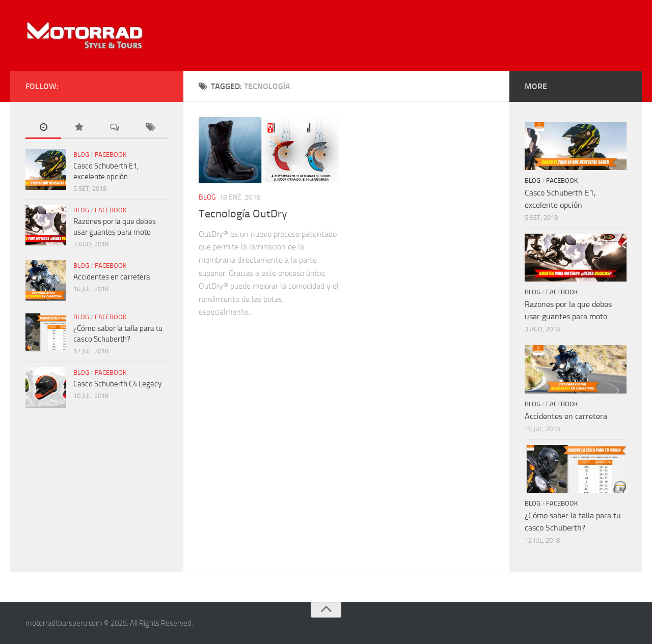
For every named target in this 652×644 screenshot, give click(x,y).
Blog (207, 197)
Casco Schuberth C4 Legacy (117, 384)
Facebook (111, 155)
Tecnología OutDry (243, 214)
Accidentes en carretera (112, 277)
